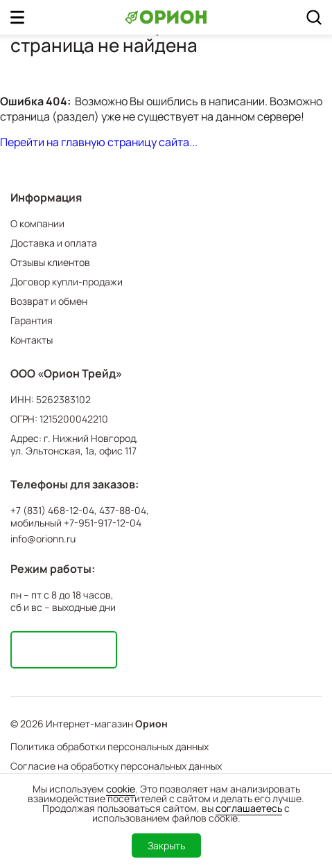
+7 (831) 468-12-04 (52, 511)
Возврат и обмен (49, 301)
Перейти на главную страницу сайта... (99, 142)
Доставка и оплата (54, 243)
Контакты (32, 340)
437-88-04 (123, 511)
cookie (121, 789)
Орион (151, 724)
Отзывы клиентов (50, 262)
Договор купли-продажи (67, 282)
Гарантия (32, 320)
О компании (37, 223)
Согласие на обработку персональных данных (116, 766)
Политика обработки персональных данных (110, 746)
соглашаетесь (249, 808)
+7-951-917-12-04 (103, 523)
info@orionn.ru (43, 539)
